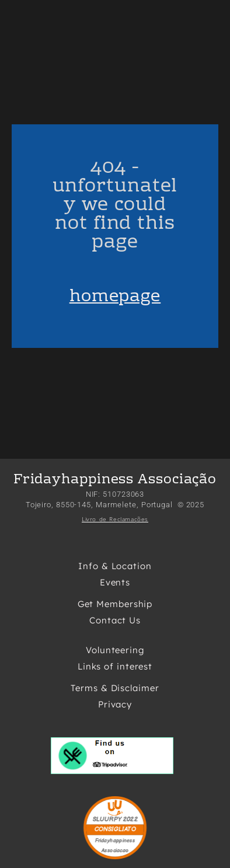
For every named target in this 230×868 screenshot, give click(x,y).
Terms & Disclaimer (115, 688)
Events (115, 582)
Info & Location (115, 566)
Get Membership (115, 604)
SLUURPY (107, 820)
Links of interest (115, 666)
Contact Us (115, 620)
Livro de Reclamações (115, 519)
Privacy (115, 704)
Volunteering (115, 650)
